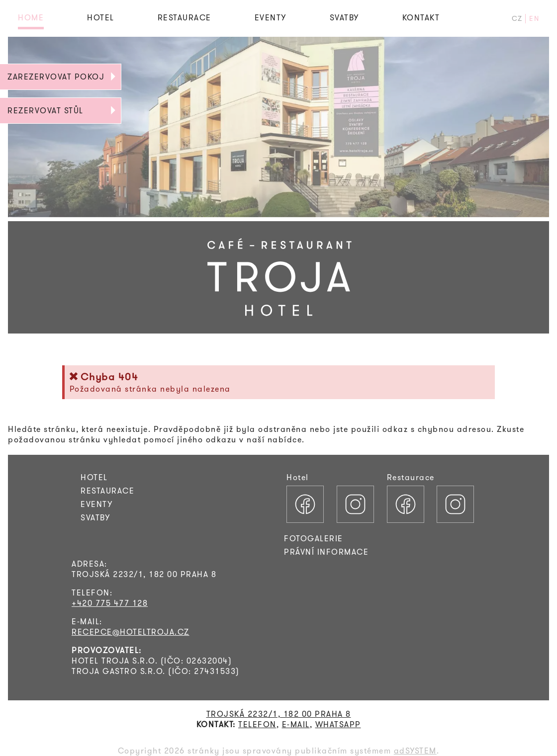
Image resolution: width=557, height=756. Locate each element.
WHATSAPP (338, 724)
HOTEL (101, 18)
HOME (31, 18)
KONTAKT (421, 18)
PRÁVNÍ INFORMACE (326, 552)
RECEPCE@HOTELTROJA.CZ (131, 632)
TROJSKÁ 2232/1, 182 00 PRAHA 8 (279, 714)
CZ (517, 19)
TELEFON (257, 724)
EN (534, 19)
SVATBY (344, 18)
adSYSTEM (415, 751)
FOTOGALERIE (314, 539)
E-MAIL (296, 724)
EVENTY (271, 18)
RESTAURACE (185, 18)
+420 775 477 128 (110, 603)
